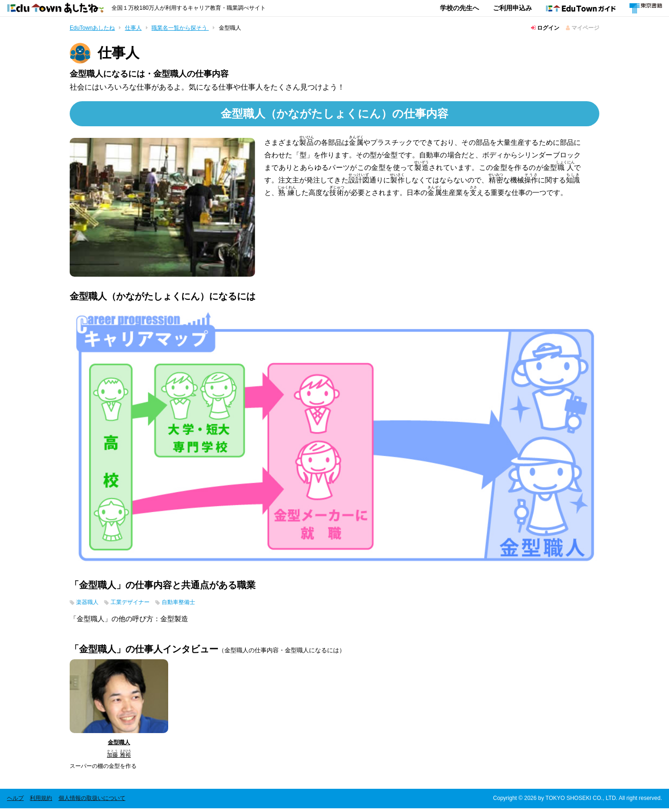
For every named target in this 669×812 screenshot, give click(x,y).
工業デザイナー (141, 605)
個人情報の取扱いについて (92, 802)
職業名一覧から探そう (180, 28)
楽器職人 (90, 605)
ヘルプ (15, 802)
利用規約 (41, 802)
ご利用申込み (512, 8)
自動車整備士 (198, 605)
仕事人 (133, 28)
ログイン (545, 28)
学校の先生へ (459, 8)
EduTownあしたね (92, 28)
